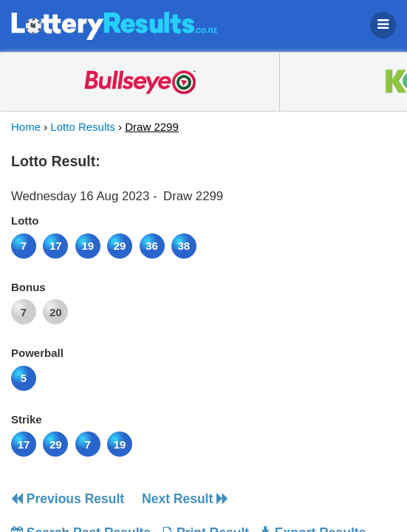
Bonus (28, 287)
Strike (27, 419)
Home (26, 127)
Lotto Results (83, 127)
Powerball (37, 353)
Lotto (25, 221)
